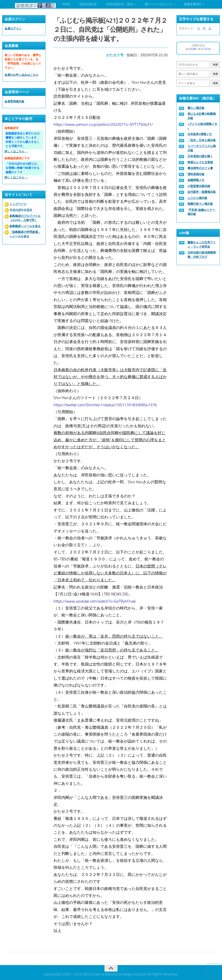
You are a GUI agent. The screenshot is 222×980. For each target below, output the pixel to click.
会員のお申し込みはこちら (21, 75)
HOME (66, 4)
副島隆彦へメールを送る (25, 226)
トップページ (18, 204)
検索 (215, 65)
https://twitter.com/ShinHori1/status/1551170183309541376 (106, 404)
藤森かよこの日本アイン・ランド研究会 (202, 244)
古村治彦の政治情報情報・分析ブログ (202, 255)
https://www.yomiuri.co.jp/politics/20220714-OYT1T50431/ (104, 124)
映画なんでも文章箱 (200, 162)
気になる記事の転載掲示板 (202, 116)
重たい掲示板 (196, 108)
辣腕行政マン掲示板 (200, 204)
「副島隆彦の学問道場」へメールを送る (25, 234)
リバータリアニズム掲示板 (202, 148)
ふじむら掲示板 (197, 198)
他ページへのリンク (158, 4)
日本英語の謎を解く (200, 156)
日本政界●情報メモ (200, 134)
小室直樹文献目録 (199, 186)
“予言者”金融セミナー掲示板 (201, 212)
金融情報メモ (196, 180)
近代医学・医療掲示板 (202, 192)
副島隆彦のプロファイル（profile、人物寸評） (25, 218)
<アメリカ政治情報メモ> (202, 126)
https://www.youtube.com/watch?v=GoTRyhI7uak (95, 600)
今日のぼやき (88, 4)
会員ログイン (13, 28)
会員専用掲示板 (14, 101)
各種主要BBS (193, 4)
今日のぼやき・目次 (119, 4)
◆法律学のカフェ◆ (200, 168)
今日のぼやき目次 (21, 210)
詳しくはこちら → (16, 151)
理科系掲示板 (196, 174)
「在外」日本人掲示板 (202, 140)
